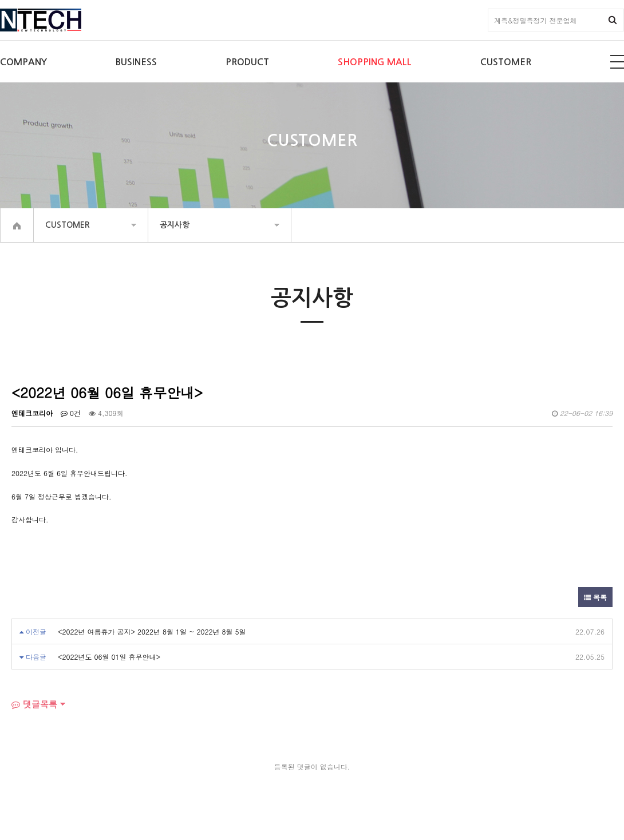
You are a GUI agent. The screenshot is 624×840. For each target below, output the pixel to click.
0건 (71, 413)
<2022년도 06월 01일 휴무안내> (109, 657)
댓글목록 (34, 704)
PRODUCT (247, 62)
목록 (595, 597)
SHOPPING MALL (375, 62)
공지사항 (175, 225)
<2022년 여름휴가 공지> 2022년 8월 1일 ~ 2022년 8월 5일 (152, 631)
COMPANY (23, 62)
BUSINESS (136, 62)
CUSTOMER (506, 62)
